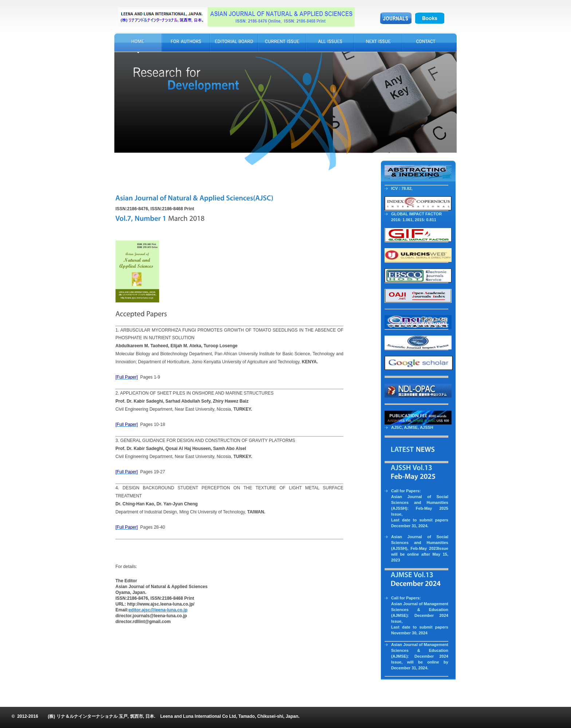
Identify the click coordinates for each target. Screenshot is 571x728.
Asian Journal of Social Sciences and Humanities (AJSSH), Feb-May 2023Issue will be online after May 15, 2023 (420, 548)
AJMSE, (412, 427)
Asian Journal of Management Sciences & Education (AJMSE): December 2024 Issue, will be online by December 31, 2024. (420, 656)
